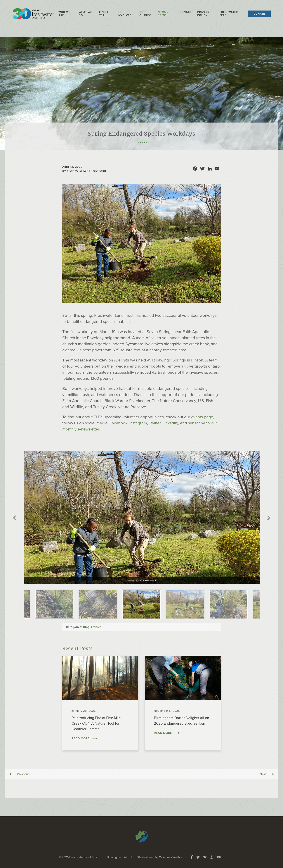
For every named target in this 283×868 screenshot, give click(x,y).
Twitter (155, 423)
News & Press (163, 14)
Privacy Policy (203, 14)
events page (202, 417)
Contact (186, 12)
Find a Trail (104, 14)
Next (269, 518)
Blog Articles (92, 627)
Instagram (138, 423)
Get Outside (145, 14)
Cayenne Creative (171, 857)
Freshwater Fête (229, 14)
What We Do (85, 14)
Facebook (118, 423)
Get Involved (125, 14)
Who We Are (64, 14)
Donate (259, 14)
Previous (14, 518)
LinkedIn (170, 423)
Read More (81, 738)
